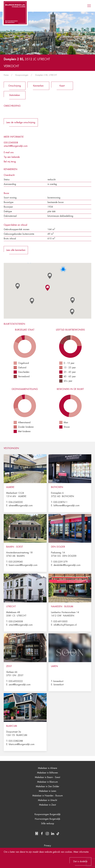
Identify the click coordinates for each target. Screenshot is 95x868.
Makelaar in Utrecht (47, 800)
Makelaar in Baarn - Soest (47, 777)
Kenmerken (38, 86)
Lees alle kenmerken (16, 250)
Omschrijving (15, 86)
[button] (47, 288)
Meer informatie (81, 852)
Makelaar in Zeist (47, 805)
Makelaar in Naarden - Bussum (48, 796)
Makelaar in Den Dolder (47, 786)
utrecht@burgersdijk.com (16, 146)
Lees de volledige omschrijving (21, 122)
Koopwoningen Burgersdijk (47, 814)
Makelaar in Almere (47, 768)
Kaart (62, 86)
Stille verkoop (48, 824)
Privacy (47, 846)
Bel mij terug (10, 162)
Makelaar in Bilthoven (47, 773)
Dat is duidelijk (80, 861)
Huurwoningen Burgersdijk (47, 819)
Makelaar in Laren (47, 791)
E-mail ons (9, 152)
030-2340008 (11, 143)
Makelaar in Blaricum (47, 782)
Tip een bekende (12, 157)
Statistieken (15, 95)
